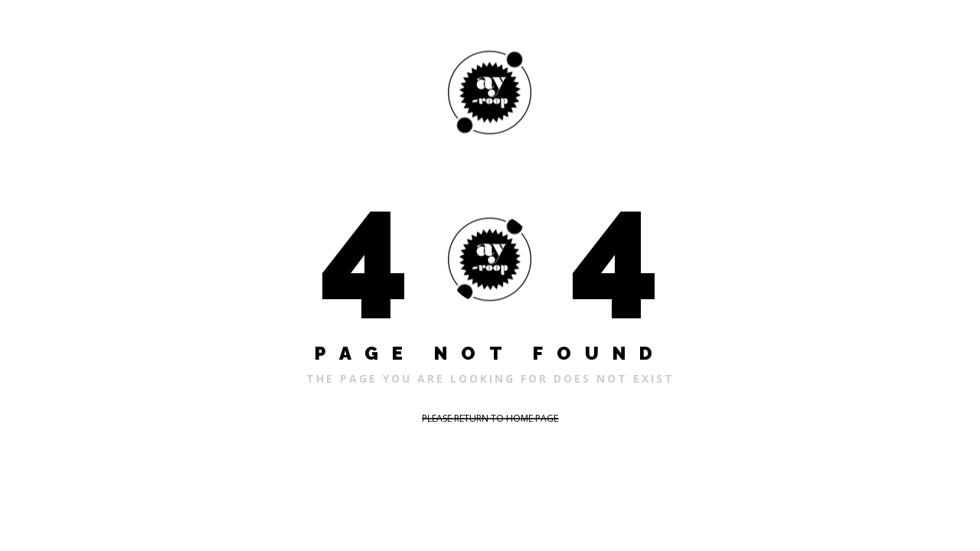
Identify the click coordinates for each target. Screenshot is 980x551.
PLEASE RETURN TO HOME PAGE (490, 418)
